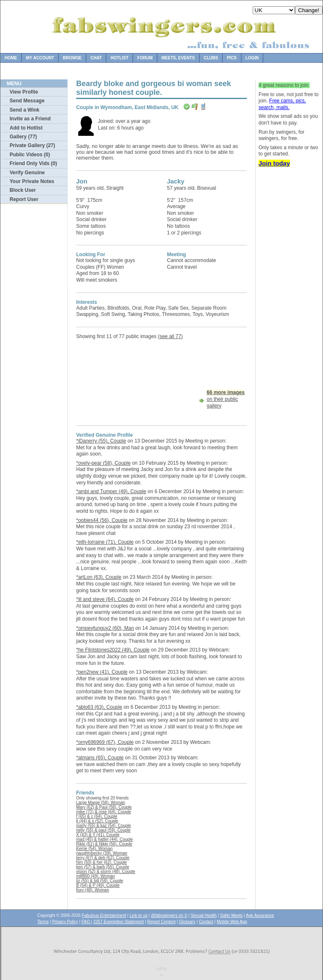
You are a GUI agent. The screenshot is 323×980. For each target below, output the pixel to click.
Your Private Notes (32, 181)
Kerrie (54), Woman (94, 849)
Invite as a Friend (30, 119)
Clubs (211, 58)
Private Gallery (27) (32, 145)
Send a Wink (24, 110)
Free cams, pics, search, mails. (282, 104)
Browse (72, 58)
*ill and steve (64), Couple (105, 599)
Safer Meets (231, 915)
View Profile (24, 92)
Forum (145, 58)
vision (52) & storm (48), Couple (106, 872)
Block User (23, 190)
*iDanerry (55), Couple (101, 441)
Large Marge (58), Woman (101, 803)
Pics (232, 58)
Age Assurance (260, 915)
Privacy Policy (65, 922)
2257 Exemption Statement (119, 922)
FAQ (86, 922)
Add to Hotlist (26, 128)
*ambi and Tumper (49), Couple (111, 491)
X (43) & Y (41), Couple (98, 835)
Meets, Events (178, 58)
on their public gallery (226, 399)
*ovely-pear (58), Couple (103, 463)
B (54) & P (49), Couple (98, 885)
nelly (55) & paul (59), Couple (103, 830)
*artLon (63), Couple (99, 577)
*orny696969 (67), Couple (105, 742)
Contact (206, 922)
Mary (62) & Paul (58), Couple (104, 807)
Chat (96, 58)
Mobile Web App (232, 922)
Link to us (139, 915)
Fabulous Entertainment (104, 915)
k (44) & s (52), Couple (97, 821)
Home (11, 58)
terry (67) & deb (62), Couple (103, 858)
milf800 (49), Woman (96, 876)
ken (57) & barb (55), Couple (103, 867)
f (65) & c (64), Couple (97, 816)
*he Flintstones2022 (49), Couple (113, 650)
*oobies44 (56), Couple (102, 520)
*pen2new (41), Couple (102, 672)
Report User (24, 199)
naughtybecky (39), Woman (102, 853)
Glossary (187, 922)
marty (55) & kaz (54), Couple (104, 826)
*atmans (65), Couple (100, 758)
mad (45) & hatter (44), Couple (105, 839)
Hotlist (119, 58)
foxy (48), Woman (93, 890)
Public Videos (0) (30, 155)
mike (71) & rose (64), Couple (104, 812)
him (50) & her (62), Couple (101, 862)
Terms (43, 922)
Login (252, 58)
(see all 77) (170, 336)
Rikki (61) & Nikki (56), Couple (104, 844)
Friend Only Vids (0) (33, 163)
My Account (40, 58)
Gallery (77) (23, 137)
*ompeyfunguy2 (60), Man (105, 628)
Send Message (27, 101)
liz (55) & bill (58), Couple (100, 881)
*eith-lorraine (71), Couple (105, 542)
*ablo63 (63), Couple (99, 707)
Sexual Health (204, 915)
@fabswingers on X (169, 915)
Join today (274, 163)
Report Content (161, 922)
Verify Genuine (27, 173)
